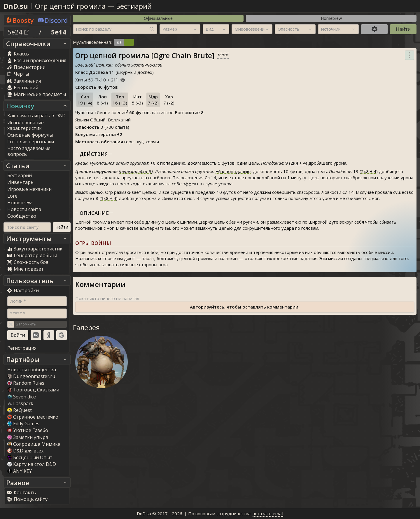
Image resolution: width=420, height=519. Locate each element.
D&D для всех (25, 451)
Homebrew (331, 18)
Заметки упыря (28, 437)
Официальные (158, 18)
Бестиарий (134, 6)
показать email (268, 513)
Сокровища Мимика (34, 444)
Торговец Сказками (33, 390)
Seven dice (22, 397)
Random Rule (26, 383)
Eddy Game (23, 424)
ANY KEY (20, 471)
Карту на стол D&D (32, 464)
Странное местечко (33, 417)
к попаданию (168, 163)
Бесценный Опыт (30, 457)
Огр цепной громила (70, 6)
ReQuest (20, 410)
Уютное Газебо (28, 430)
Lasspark (20, 403)
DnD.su (16, 6)
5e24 (18, 32)
